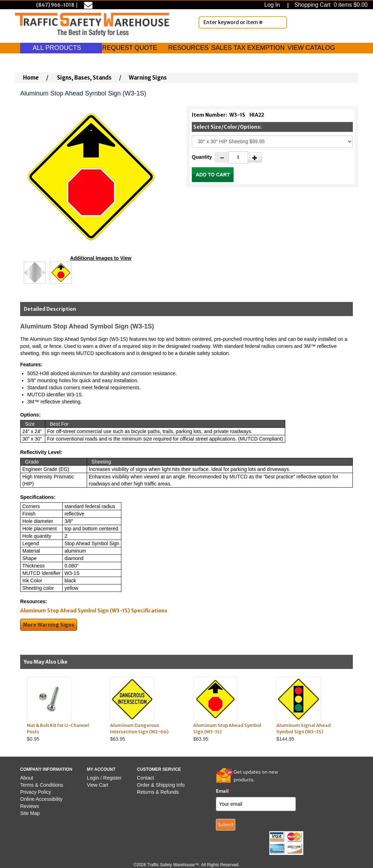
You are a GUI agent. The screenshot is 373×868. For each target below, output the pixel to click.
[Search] (280, 22)
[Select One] (272, 142)
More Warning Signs (49, 625)
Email (224, 791)
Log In (274, 5)
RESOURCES (188, 48)
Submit (226, 825)
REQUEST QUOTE (130, 48)
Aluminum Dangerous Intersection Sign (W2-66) (139, 729)
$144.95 (311, 709)
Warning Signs (148, 78)
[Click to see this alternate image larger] (35, 273)
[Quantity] (238, 158)
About (27, 778)
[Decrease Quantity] (222, 157)
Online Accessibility (41, 799)
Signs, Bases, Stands (84, 78)
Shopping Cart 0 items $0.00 (330, 5)
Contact (145, 778)
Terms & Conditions (42, 785)
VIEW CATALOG (311, 48)
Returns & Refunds (158, 792)
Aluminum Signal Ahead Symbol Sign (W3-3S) (304, 729)
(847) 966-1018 (55, 5)
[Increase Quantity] (255, 157)
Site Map (30, 813)
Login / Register (104, 778)
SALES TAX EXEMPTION (248, 48)
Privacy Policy (36, 792)
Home (31, 78)
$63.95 (145, 709)
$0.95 (62, 709)
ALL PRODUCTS (61, 48)
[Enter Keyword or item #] (243, 22)
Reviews (30, 806)
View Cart (98, 785)
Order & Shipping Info (161, 785)
